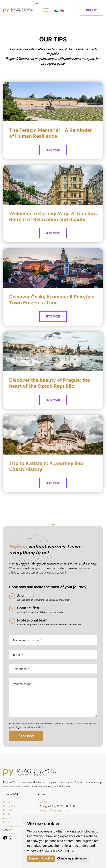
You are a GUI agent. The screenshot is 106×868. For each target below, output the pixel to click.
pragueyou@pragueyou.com (53, 810)
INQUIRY (91, 10)
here (44, 727)
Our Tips (8, 814)
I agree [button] (34, 858)
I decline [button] (47, 858)
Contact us (9, 822)
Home (6, 802)
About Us (8, 818)
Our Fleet (8, 810)
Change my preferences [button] (72, 858)
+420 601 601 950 (48, 802)
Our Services (10, 806)
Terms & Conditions (14, 826)
